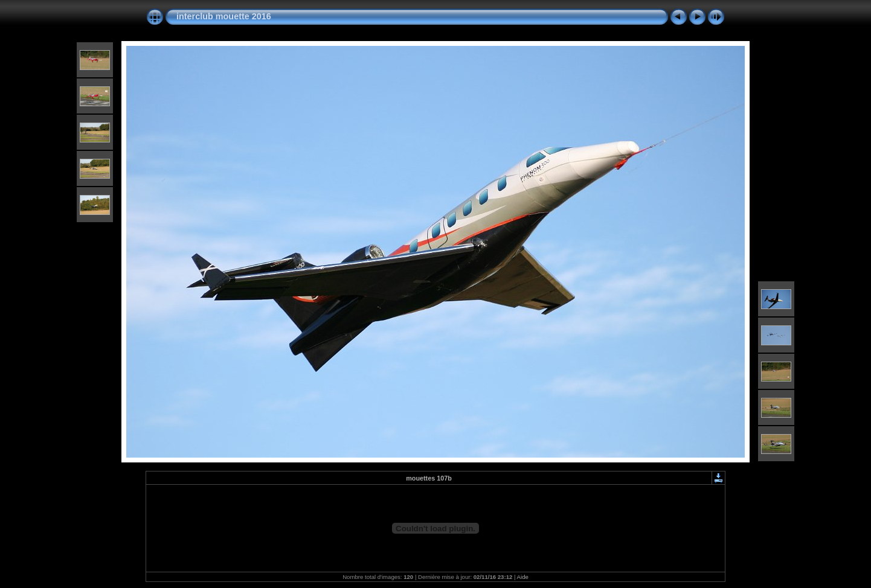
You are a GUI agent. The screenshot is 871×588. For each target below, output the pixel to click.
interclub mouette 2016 (224, 16)
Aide (523, 577)
